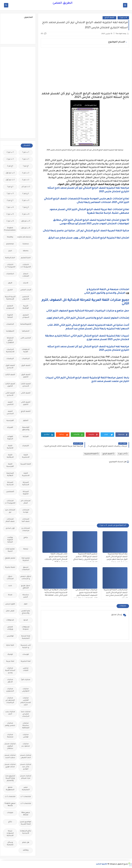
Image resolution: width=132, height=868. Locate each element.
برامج (26, 538)
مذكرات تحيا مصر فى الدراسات (26, 714)
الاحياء (26, 283)
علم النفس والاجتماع (26, 612)
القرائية (26, 437)
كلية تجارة (10, 645)
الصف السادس (10, 413)
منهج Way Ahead (26, 814)
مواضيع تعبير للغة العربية (26, 823)
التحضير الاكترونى (26, 298)
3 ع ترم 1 (26, 207)
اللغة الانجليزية (92, 454)
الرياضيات (26, 359)
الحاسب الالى (26, 338)
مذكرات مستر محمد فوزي (10, 766)
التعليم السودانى (26, 316)
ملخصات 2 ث (10, 797)
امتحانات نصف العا (26, 520)
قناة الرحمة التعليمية (26, 637)
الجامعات (10, 324)
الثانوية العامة (10, 316)
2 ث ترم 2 (26, 180)
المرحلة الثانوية (26, 493)
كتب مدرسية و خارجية (26, 647)
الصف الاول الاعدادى (10, 367)
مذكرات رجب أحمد (10, 713)
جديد (10, 586)
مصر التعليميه (26, 789)
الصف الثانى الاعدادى (10, 394)
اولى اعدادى (10, 528)
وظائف (26, 850)
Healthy (10, 237)
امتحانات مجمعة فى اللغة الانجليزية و (108, 290)
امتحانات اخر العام (26, 502)
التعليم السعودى (10, 307)
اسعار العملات (26, 275)
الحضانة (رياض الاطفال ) (10, 340)
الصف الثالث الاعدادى (26, 385)
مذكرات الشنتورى (10, 690)
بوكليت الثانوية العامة (10, 540)
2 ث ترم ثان (26, 187)
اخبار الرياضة (10, 258)
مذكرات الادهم (10, 681)
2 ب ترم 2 (26, 173)
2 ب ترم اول (10, 173)
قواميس (10, 636)
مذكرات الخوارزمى (26, 690)
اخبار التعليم (26, 258)
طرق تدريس (10, 604)
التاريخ (10, 290)
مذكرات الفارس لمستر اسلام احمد (26, 702)
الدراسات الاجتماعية (10, 351)
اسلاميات (10, 274)
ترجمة (26, 549)
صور (26, 604)
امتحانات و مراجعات (26, 530)
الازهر (10, 283)
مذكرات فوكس (26, 736)
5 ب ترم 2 (10, 214)
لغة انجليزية (26, 661)
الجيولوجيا (10, 331)
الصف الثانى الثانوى (26, 403)
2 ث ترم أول (10, 180)
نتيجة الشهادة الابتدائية (10, 833)
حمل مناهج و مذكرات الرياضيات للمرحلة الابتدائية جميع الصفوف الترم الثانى (87, 311)
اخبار (10, 251)
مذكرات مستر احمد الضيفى (26, 757)
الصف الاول (26, 366)
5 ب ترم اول (26, 221)
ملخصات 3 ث (26, 804)
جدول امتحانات (10, 578)
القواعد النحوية (10, 438)
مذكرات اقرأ (26, 680)
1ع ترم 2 (10, 166)
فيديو (26, 620)
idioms (26, 251)
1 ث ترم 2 (10, 159)
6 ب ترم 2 (10, 221)
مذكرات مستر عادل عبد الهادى (26, 767)
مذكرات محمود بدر (26, 745)
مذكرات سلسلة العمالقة (26, 726)
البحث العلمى (26, 290)
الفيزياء (10, 428)
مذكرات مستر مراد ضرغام (26, 777)
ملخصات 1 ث (26, 797)
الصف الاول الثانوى (26, 376)
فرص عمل (10, 611)
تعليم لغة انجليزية (26, 559)
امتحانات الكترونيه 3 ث (10, 502)
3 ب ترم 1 (10, 194)
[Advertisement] (85, 70)
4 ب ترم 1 (10, 207)
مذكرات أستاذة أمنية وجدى (10, 671)
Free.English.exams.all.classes (25, 237)
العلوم (26, 421)
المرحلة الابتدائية (26, 484)
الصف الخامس (10, 403)
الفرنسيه (10, 421)
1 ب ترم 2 (10, 152)
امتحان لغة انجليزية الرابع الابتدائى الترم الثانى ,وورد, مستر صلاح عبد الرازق (89, 238)
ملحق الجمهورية (10, 789)
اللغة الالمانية (10, 447)
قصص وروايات (10, 628)
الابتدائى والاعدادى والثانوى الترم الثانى (105, 293)
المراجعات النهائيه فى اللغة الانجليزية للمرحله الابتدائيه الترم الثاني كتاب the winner (56, 593)
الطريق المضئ (62, 3)
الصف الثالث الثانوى (10, 385)
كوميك (10, 655)
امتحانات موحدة (26, 511)
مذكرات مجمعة (10, 736)
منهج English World (10, 805)
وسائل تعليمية (10, 844)
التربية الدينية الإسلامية (10, 298)
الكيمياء (26, 446)
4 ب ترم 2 (123, 18)
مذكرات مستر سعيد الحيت (10, 757)
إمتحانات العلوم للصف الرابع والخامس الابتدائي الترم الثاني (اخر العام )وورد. (87, 318)
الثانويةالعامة (26, 324)
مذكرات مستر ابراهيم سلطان (10, 746)
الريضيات (10, 359)
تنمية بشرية (10, 567)
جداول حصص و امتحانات (26, 578)
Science (26, 244)
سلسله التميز (26, 596)
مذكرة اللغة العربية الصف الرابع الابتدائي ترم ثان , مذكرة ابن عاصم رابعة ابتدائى (86, 231)
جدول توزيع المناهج (26, 587)
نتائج (10, 822)
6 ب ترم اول (26, 228)
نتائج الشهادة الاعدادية (26, 832)
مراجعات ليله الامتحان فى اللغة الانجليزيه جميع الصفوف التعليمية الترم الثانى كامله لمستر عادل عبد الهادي (85, 595)
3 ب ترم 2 (26, 201)
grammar (10, 244)
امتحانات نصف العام (10, 520)
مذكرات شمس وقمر (10, 724)
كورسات (26, 655)
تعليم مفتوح (10, 558)
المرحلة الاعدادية (10, 484)
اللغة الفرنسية (10, 465)
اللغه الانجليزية (26, 475)
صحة (10, 595)
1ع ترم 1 (26, 166)
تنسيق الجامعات (26, 569)
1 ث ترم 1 (26, 159)
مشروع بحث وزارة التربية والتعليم (10, 778)
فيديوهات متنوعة (26, 628)
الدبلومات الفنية (26, 351)
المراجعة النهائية (10, 475)
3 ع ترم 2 (10, 201)
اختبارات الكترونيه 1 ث (10, 266)
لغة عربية (10, 661)
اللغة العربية (26, 464)
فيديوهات (10, 620)
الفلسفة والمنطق (26, 429)
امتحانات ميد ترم (10, 511)
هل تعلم (26, 843)
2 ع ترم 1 (10, 187)
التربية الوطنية (26, 307)
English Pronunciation (10, 229)
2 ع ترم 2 (26, 194)
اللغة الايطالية (10, 456)
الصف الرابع (109, 18)
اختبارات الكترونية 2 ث (26, 266)
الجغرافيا (26, 331)
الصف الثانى (26, 393)
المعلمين (10, 492)
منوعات (10, 813)
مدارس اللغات (26, 669)
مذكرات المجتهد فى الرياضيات (10, 700)
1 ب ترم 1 (26, 152)
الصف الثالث (10, 375)
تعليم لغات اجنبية (10, 550)
